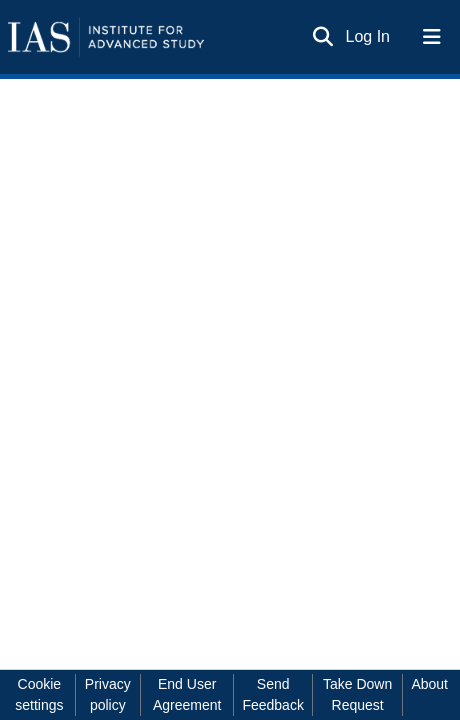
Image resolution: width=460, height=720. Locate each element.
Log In (369, 36)
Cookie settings (39, 694)
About (429, 684)
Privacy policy (108, 694)
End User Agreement (187, 694)
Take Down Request (357, 694)
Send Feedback (272, 694)
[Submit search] (323, 37)
